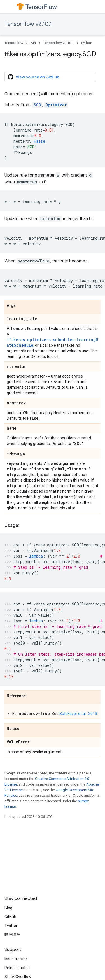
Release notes (17, 968)
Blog (8, 908)
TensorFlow (14, 43)
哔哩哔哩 (12, 935)
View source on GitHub (34, 77)
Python (87, 43)
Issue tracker (16, 959)
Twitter (11, 926)
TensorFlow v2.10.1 (28, 24)
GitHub (10, 917)
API (33, 43)
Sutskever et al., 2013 (78, 714)
